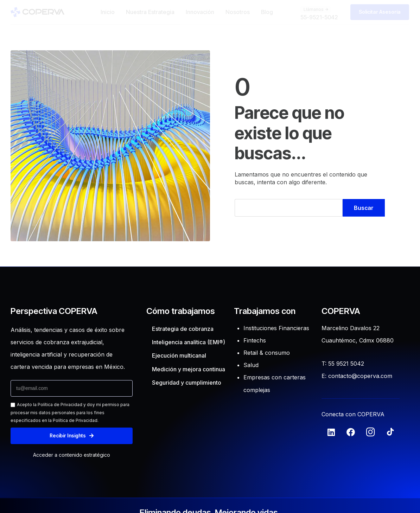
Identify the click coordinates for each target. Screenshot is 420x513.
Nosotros (238, 12)
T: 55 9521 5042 (343, 364)
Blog (267, 12)
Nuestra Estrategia (150, 12)
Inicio (108, 12)
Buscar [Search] (364, 208)
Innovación (200, 12)
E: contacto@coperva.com (357, 376)
